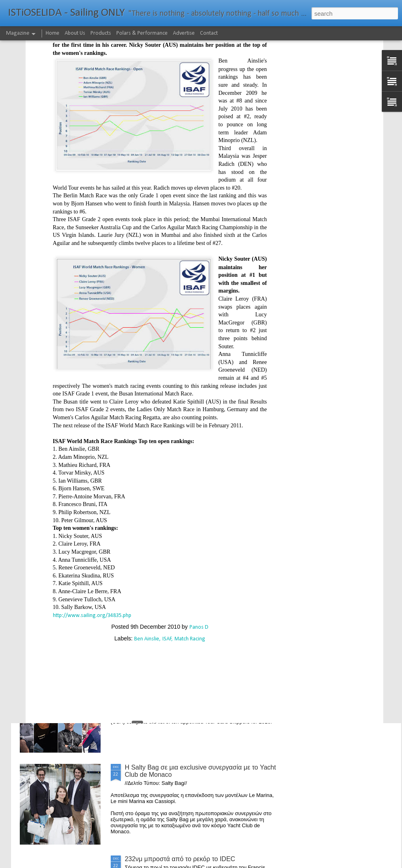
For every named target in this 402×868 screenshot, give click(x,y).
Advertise (184, 33)
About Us (75, 33)
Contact (209, 33)
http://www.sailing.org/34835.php (92, 527)
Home (53, 33)
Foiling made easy (151, 584)
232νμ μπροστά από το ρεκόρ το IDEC (180, 859)
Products (101, 33)
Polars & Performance (142, 33)
